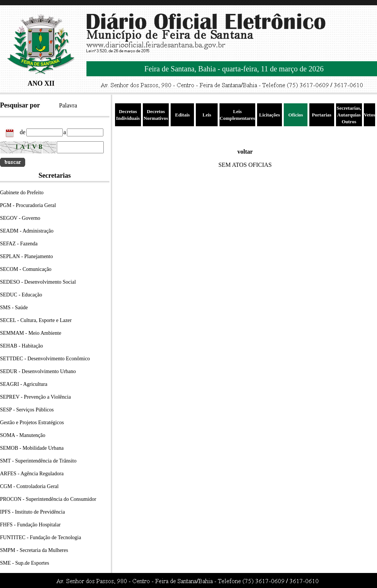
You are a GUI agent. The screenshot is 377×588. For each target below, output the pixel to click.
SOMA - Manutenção (23, 435)
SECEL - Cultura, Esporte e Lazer (36, 320)
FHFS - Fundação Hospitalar (30, 525)
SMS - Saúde (14, 308)
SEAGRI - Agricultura (24, 384)
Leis (207, 115)
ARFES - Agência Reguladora (32, 474)
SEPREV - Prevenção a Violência (35, 397)
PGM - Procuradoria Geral (28, 205)
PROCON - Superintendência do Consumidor (48, 499)
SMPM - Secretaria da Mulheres (34, 550)
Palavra (68, 105)
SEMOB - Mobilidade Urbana (32, 448)
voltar (245, 152)
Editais (182, 115)
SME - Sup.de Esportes (25, 563)
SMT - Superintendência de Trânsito (38, 461)
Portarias (322, 115)
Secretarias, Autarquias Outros (349, 115)
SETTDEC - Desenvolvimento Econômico (45, 359)
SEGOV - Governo (20, 218)
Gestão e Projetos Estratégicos (32, 422)
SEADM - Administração (27, 231)
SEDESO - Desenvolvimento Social (38, 282)
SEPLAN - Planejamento (26, 256)
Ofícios (296, 115)
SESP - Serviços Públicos (27, 410)
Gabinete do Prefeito (22, 193)
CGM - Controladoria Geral (29, 486)
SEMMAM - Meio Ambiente (31, 333)
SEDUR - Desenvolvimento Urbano (38, 371)
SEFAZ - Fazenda (19, 244)
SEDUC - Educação (21, 295)
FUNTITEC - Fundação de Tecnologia (41, 537)
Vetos (369, 115)
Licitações (270, 115)
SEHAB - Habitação (21, 346)
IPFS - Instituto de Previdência (33, 512)
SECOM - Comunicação (26, 269)
